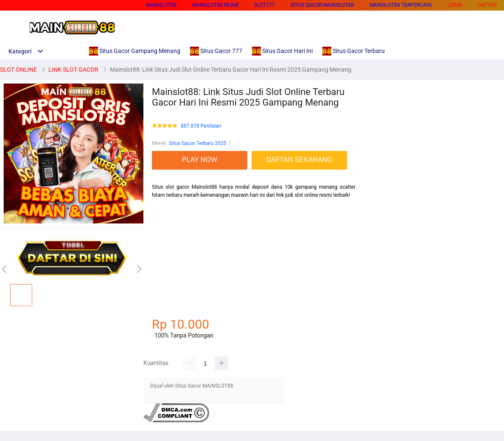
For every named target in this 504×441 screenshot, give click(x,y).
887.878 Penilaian (201, 126)
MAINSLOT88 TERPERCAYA (401, 5)
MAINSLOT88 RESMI (215, 5)
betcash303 (165, 285)
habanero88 (165, 255)
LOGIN (455, 5)
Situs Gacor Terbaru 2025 (197, 143)
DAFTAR (487, 5)
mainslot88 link (169, 210)
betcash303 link (170, 240)
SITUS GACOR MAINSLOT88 (322, 5)
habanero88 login (172, 299)
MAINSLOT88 (161, 5)
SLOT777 (265, 5)
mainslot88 (165, 225)
